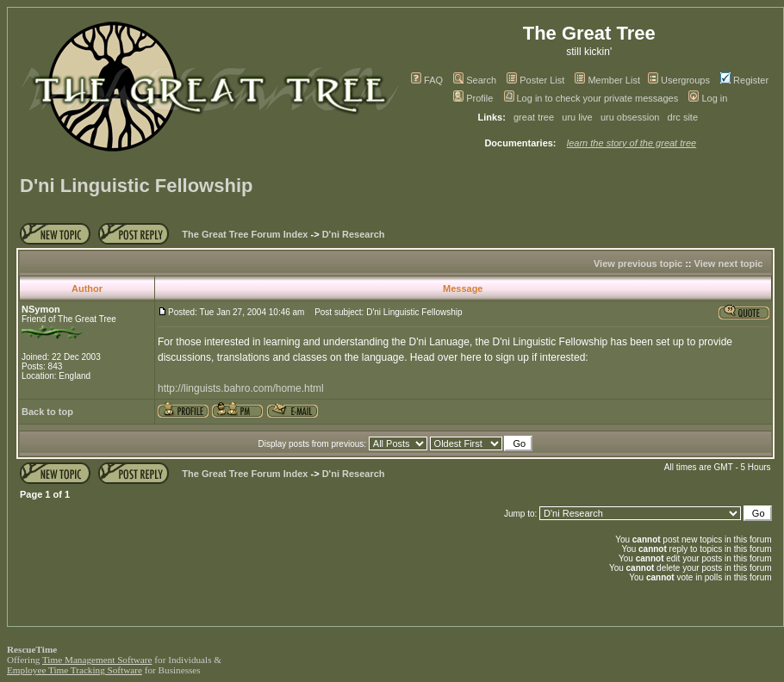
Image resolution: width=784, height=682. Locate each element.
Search (475, 80)
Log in (708, 98)
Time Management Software (97, 660)
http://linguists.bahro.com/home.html (241, 388)
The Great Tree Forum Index (245, 234)
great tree (534, 117)
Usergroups (679, 80)
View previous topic (638, 263)
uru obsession (630, 117)
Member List (607, 80)
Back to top (47, 412)
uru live (577, 117)
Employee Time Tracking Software (75, 670)
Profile (473, 98)
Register (744, 80)
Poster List (535, 80)
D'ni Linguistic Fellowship (136, 186)
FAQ (427, 80)
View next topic (729, 263)
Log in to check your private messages (591, 98)
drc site (683, 117)
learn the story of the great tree (632, 143)
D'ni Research (354, 234)
